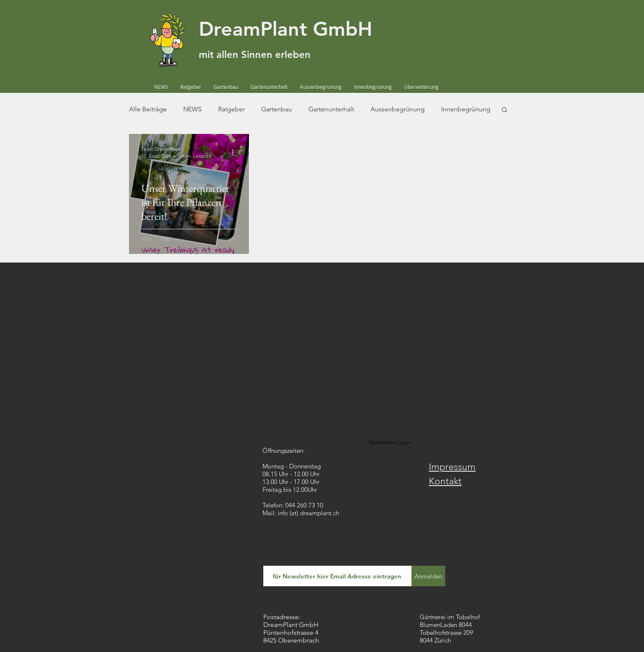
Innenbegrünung (466, 109)
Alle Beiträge (148, 109)
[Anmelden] (428, 576)
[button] (505, 110)
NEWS (192, 109)
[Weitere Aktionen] (235, 152)
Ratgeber (231, 109)
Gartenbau (277, 109)
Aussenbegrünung (398, 109)
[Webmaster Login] (390, 442)
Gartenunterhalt (331, 109)
